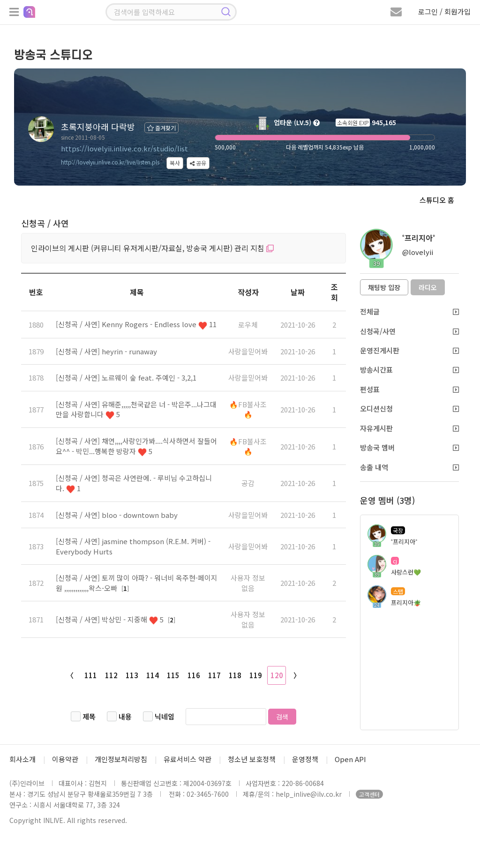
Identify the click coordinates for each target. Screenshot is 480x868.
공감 (248, 483)
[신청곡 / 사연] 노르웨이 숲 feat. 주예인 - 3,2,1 (126, 378)
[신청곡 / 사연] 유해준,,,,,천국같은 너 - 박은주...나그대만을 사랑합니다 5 (136, 409)
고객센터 (369, 794)
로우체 (248, 325)
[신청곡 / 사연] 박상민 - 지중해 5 (111, 619)
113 (132, 675)
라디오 (428, 287)
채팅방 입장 (384, 287)
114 (153, 675)
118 (235, 675)
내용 (125, 716)
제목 (89, 716)
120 (277, 675)
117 (214, 675)
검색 (282, 717)
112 (111, 675)
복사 (175, 163)
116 (194, 675)
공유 (198, 163)
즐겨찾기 (161, 128)
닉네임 (165, 716)
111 (91, 675)
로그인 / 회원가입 (444, 11)
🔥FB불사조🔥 (248, 409)
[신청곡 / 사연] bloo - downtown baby (117, 515)
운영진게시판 (409, 350)
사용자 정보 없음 (248, 583)
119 (256, 675)
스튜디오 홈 (437, 200)
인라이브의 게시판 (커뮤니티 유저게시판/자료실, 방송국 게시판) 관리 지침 (152, 248)
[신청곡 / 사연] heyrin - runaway (106, 351)
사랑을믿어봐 (248, 351)
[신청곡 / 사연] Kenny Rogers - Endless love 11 (136, 324)
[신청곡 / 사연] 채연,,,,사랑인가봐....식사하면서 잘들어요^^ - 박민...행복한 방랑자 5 (136, 446)
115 (173, 675)
